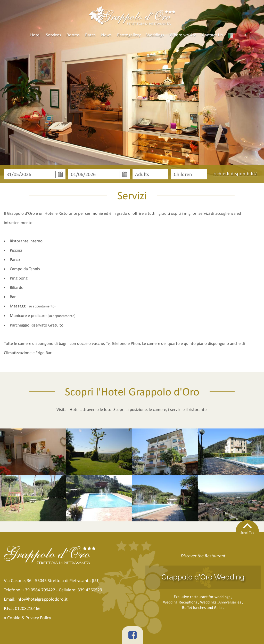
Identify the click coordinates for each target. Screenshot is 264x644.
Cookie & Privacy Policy (29, 618)
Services (53, 35)
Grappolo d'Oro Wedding (203, 577)
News (106, 35)
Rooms (73, 35)
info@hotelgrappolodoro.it (42, 599)
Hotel (35, 35)
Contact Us (212, 35)
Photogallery (129, 35)
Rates (90, 35)
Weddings (155, 35)
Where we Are (183, 35)
